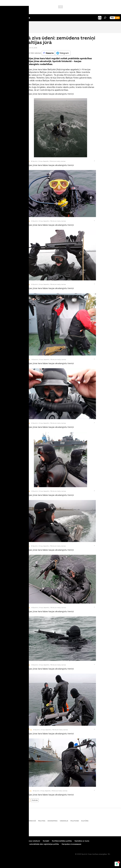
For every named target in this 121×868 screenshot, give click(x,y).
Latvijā (6, 821)
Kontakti (46, 841)
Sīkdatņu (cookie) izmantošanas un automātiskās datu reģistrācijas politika (31, 844)
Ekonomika (53, 821)
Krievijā (32, 821)
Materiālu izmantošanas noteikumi (27, 841)
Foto (28, 800)
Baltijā (14, 821)
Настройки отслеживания (71, 844)
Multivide (35, 800)
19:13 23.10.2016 (31, 48)
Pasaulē (23, 821)
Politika (42, 821)
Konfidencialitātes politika (62, 841)
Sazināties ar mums (82, 841)
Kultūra (85, 821)
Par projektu (7, 841)
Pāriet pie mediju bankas (58, 161)
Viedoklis (64, 821)
